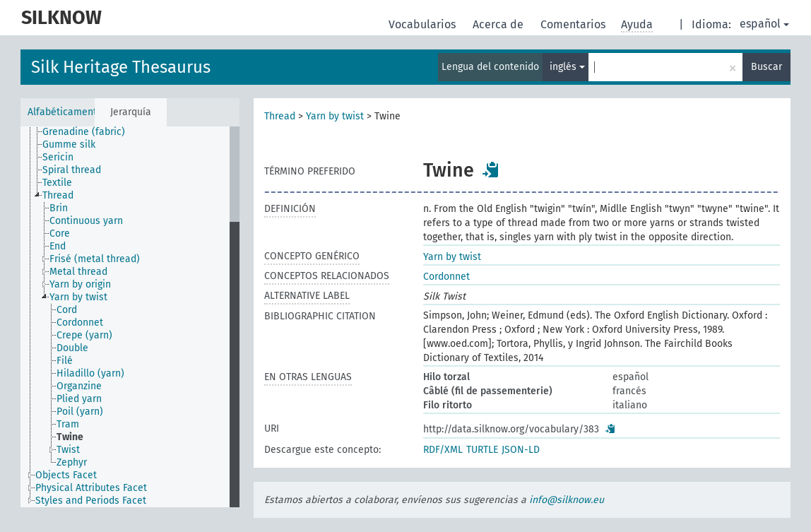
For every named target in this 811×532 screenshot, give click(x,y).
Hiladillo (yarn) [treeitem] (90, 373)
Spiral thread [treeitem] (72, 170)
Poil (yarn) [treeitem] (80, 412)
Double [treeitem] (72, 348)
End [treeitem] (58, 246)
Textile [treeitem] (57, 183)
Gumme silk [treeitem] (69, 144)
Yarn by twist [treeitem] (78, 297)
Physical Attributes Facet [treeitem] (91, 488)
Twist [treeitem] (68, 450)
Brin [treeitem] (59, 208)
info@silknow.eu (567, 500)
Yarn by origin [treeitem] (80, 284)
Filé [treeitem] (65, 361)
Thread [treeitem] (58, 195)
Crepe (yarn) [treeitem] (84, 335)
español (764, 24)
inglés (567, 67)
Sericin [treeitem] (58, 157)
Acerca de (499, 24)
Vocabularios (424, 24)
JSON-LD (521, 450)
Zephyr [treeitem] (72, 462)
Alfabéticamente (61, 112)
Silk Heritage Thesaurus (121, 67)
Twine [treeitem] (70, 437)
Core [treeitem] (60, 234)
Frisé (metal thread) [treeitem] (95, 259)
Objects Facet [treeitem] (66, 475)
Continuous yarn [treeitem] (86, 221)
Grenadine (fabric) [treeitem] (84, 132)
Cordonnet (446, 277)
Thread (280, 116)
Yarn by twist (335, 116)
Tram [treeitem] (68, 424)
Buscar (766, 67)
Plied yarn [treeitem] (79, 399)
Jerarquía (131, 112)
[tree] (130, 317)
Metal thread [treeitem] (78, 272)
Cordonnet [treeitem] (80, 323)
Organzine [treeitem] (79, 386)
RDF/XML (443, 450)
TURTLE (482, 450)
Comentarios (574, 24)
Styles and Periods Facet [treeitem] (91, 501)
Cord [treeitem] (67, 310)
